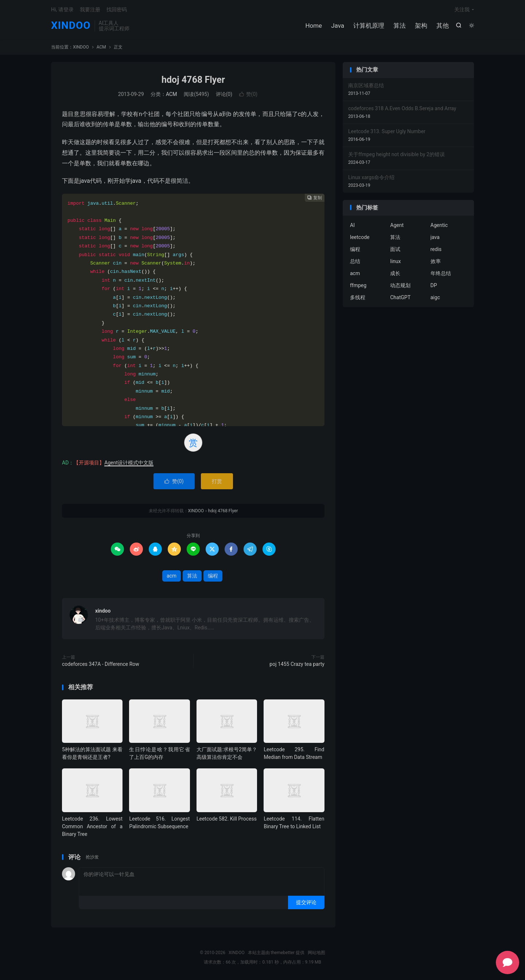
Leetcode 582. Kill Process (227, 819)
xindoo (103, 611)
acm (172, 576)
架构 (421, 26)
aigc (435, 297)
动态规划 (400, 285)
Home (314, 26)
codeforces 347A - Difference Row (101, 664)
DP (434, 285)
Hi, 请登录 (62, 9)
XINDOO (71, 26)
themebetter (283, 953)
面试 (395, 249)
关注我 (462, 9)
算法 (400, 26)
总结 (355, 261)
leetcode (360, 237)
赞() (248, 94)
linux (395, 261)
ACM (101, 47)
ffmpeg (358, 285)
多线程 (358, 297)
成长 (395, 273)
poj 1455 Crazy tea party (297, 664)
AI (352, 225)
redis (436, 249)
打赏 (217, 481)
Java (338, 26)
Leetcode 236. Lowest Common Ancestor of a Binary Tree (92, 826)
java (435, 237)
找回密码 (117, 9)
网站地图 (316, 953)
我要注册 (90, 9)
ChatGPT (400, 297)
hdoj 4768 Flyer (193, 80)
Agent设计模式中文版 (129, 463)
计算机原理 (369, 26)
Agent (397, 225)
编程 (213, 576)
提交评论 (306, 902)
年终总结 (441, 273)
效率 (436, 261)
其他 (443, 26)
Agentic (439, 225)
